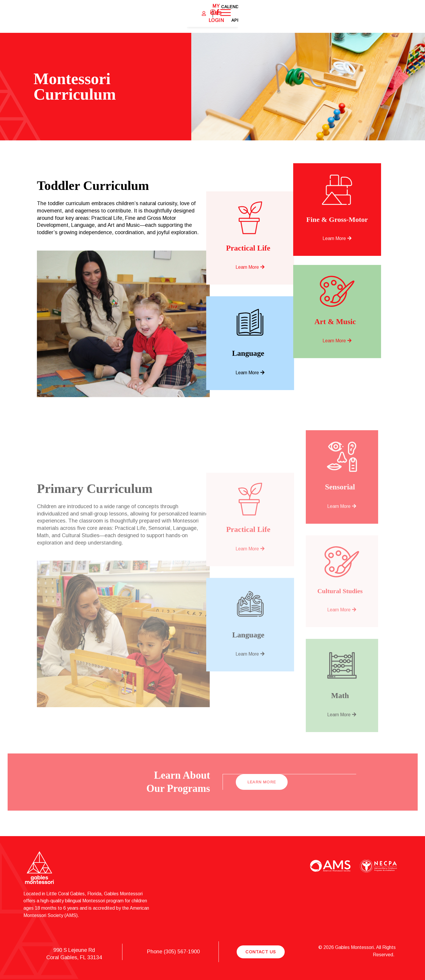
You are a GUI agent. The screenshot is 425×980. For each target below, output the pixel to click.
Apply (375, 16)
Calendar (351, 16)
